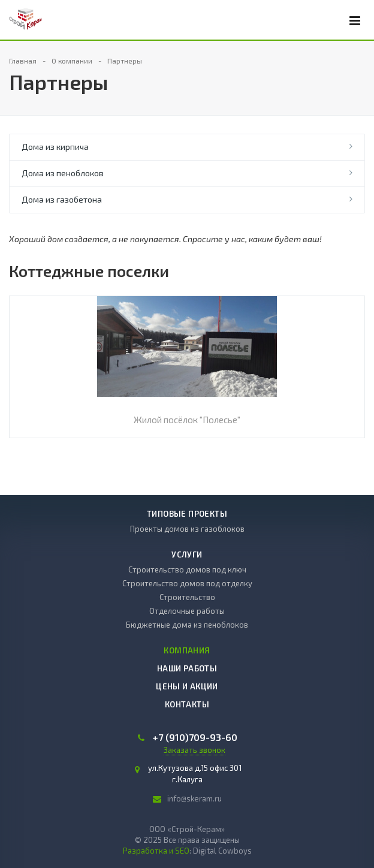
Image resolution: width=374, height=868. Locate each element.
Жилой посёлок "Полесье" (187, 420)
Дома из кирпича (55, 147)
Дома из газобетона (62, 199)
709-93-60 (195, 737)
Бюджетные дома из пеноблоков (187, 625)
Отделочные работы (187, 611)
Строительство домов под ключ (187, 569)
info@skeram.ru (194, 798)
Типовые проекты (187, 514)
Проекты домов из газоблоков (187, 529)
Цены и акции (187, 686)
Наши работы (187, 668)
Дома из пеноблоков (63, 173)
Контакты (187, 704)
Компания (187, 650)
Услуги (187, 554)
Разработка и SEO (156, 851)
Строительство (187, 597)
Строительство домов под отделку (187, 583)
